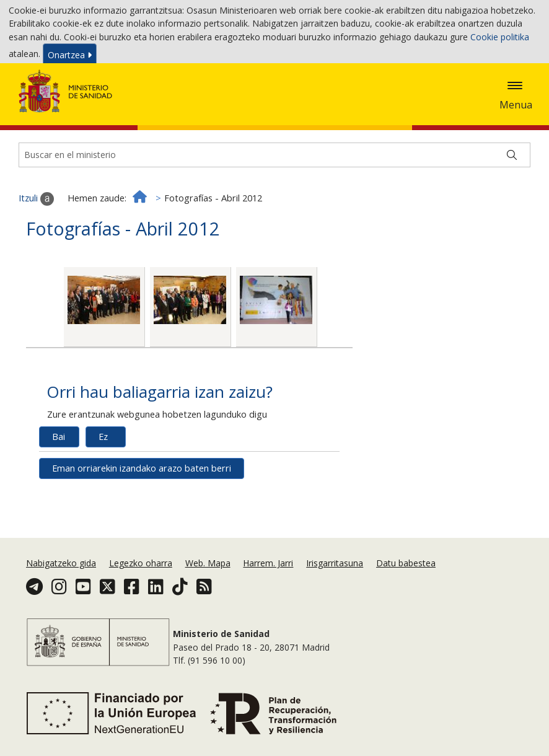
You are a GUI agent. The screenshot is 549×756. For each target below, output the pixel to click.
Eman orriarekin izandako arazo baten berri (142, 510)
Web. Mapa (208, 587)
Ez (103, 478)
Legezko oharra (141, 587)
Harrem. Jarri (268, 587)
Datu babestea (406, 587)
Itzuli (36, 240)
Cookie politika (500, 39)
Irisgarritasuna (335, 587)
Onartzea (70, 57)
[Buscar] (512, 197)
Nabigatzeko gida (61, 587)
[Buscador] (274, 197)
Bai (59, 478)
